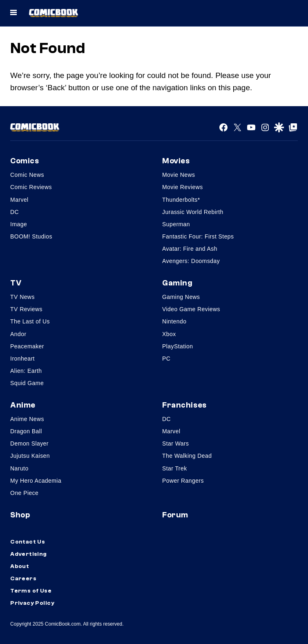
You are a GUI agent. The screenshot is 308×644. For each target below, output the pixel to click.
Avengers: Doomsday (191, 261)
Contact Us (28, 542)
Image (19, 224)
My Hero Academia (36, 481)
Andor (18, 334)
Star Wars (176, 443)
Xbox (169, 334)
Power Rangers (183, 481)
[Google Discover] (279, 127)
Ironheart (22, 359)
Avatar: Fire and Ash (190, 249)
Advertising (29, 554)
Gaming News (181, 297)
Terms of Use (31, 591)
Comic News (27, 175)
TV (16, 283)
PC (166, 359)
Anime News (27, 419)
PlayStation (177, 346)
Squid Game (27, 383)
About (20, 566)
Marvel (19, 200)
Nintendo (174, 321)
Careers (23, 579)
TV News (22, 297)
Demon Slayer (29, 443)
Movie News (179, 175)
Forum (175, 515)
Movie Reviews (183, 187)
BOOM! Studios (31, 236)
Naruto (19, 468)
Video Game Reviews (191, 309)
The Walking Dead (187, 456)
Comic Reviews (31, 187)
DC (15, 212)
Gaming (177, 283)
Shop (20, 515)
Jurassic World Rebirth (193, 212)
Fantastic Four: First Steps (198, 236)
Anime (23, 405)
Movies (176, 161)
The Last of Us (30, 321)
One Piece (24, 493)
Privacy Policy (32, 603)
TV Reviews (26, 309)
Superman (176, 224)
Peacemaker (27, 346)
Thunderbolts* (181, 200)
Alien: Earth (26, 371)
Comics (25, 161)
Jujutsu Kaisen (30, 456)
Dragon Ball (26, 431)
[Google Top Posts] (293, 127)
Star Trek (175, 468)
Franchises (184, 405)
